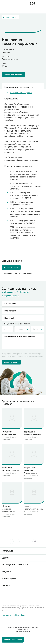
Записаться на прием (13, 74)
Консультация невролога (21, 93)
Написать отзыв (11, 267)
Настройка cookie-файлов (14, 615)
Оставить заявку (11, 362)
